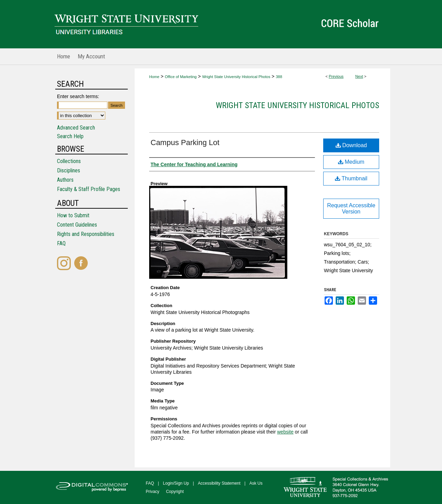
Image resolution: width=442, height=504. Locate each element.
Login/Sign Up (176, 483)
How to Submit (73, 215)
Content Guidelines (77, 225)
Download (351, 145)
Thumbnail (351, 178)
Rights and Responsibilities (86, 234)
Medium (351, 162)
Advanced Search (76, 128)
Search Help (70, 136)
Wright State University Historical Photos (236, 77)
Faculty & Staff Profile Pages (89, 189)
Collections (69, 161)
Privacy (152, 492)
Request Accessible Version (351, 208)
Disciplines (69, 170)
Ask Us (256, 483)
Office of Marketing (181, 77)
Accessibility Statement (219, 483)
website (285, 432)
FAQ (61, 243)
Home (154, 77)
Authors (65, 180)
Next (359, 76)
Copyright (175, 492)
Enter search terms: (78, 96)
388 (279, 77)
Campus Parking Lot (185, 142)
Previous (336, 76)
